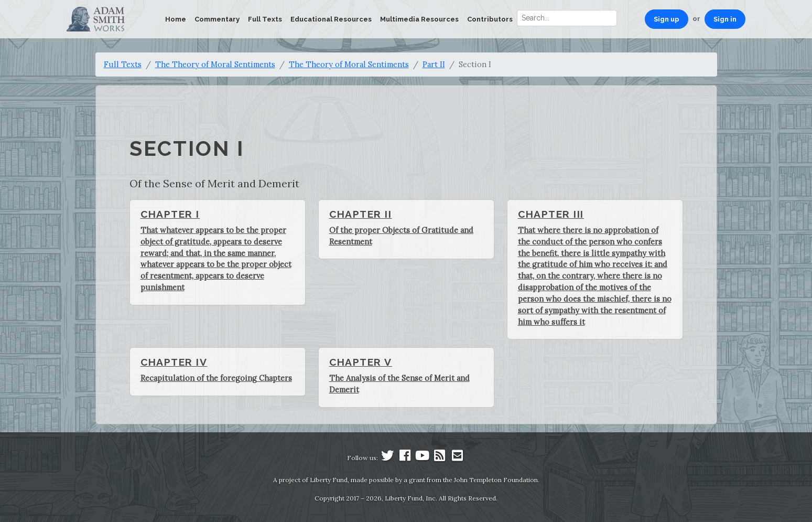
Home (176, 19)
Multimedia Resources (419, 19)
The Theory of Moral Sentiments (215, 64)
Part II (434, 64)
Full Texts (265, 19)
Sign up (667, 19)
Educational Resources (331, 19)
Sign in (725, 19)
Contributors (490, 19)
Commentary (217, 19)
